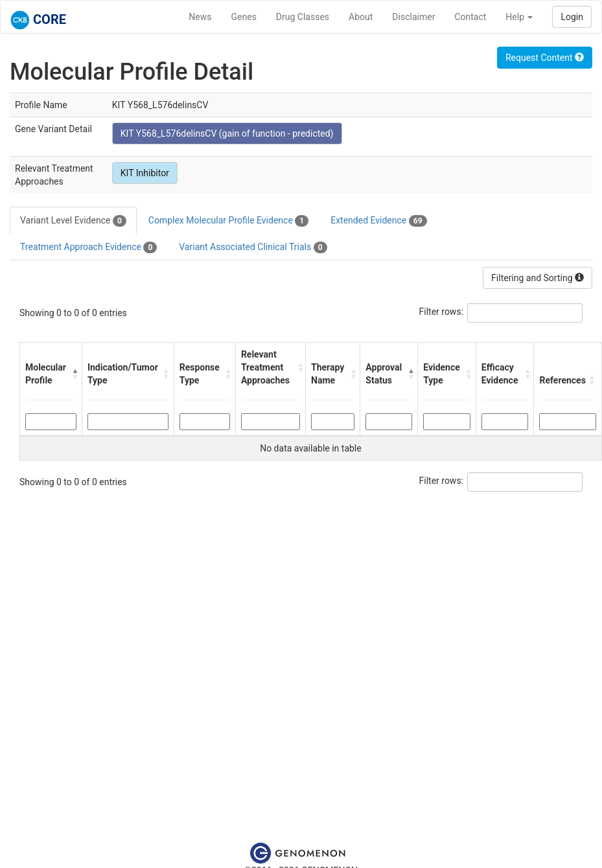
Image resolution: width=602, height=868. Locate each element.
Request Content (545, 58)
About (361, 17)
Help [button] (519, 17)
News (200, 17)
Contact (470, 17)
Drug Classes (303, 17)
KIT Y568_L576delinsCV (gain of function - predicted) (227, 133)
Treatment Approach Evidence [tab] (88, 247)
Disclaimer (413, 17)
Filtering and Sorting (538, 278)
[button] (74, 374)
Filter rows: (442, 312)
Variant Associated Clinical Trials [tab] (253, 247)
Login (572, 17)
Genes (244, 17)
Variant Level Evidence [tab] (73, 221)
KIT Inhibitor (145, 173)
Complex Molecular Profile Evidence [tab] (228, 221)
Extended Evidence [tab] (378, 221)
